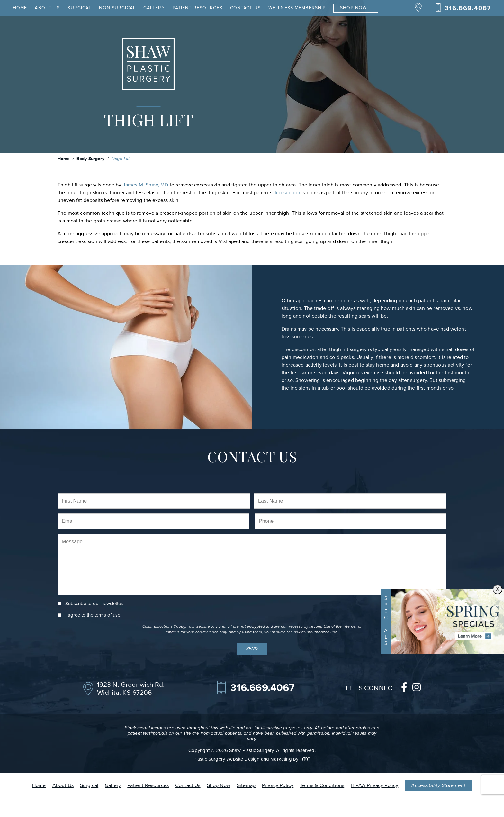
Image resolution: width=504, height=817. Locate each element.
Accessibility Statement (438, 785)
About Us (47, 8)
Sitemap (246, 785)
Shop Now (353, 8)
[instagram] (417, 689)
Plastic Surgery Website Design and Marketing (243, 759)
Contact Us (245, 8)
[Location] (418, 10)
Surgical (79, 8)
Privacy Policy (278, 785)
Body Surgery (90, 159)
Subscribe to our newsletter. (94, 604)
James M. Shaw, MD (146, 185)
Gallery (154, 8)
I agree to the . (93, 615)
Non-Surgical (117, 8)
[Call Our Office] (463, 8)
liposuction (288, 192)
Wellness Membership (297, 8)
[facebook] (404, 689)
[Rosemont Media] (305, 759)
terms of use (107, 615)
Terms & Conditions (322, 785)
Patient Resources (198, 8)
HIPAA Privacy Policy (374, 785)
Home (20, 8)
